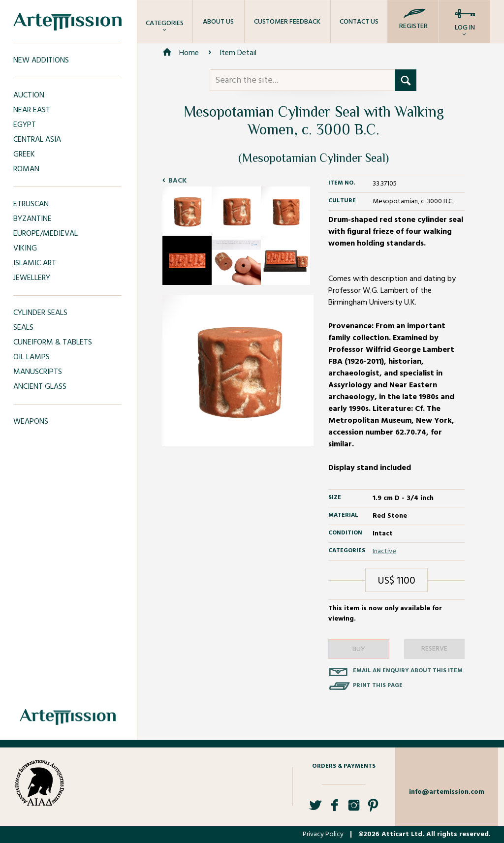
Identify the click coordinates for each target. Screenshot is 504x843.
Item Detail (238, 53)
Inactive (384, 551)
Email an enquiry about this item (408, 671)
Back (177, 181)
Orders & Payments (344, 766)
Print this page (378, 686)
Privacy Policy (323, 834)
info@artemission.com (447, 792)
